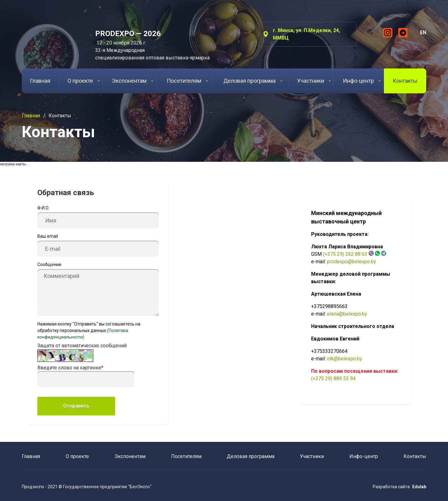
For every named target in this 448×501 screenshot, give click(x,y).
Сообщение (49, 265)
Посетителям (187, 81)
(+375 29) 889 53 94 (333, 379)
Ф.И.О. (43, 208)
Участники (314, 81)
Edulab (419, 487)
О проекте (84, 81)
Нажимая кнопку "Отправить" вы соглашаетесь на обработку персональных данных (89, 330)
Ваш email (48, 236)
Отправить (76, 406)
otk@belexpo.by (345, 359)
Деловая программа (253, 81)
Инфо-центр (362, 81)
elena (333, 314)
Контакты (405, 81)
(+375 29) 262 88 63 (345, 254)
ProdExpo (51, 36)
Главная (40, 81)
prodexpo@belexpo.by (352, 262)
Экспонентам (133, 81)
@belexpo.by (353, 314)
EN (423, 33)
